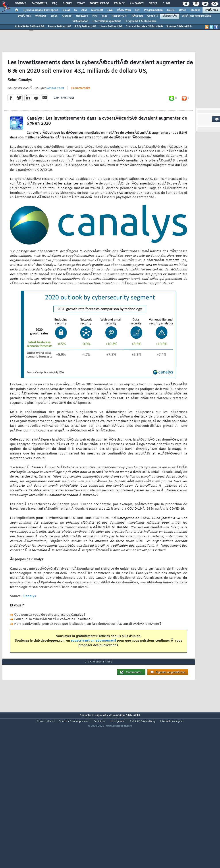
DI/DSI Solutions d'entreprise (40, 10)
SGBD (171, 10)
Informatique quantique (107, 21)
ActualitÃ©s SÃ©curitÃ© (30, 27)
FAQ (55, 4)
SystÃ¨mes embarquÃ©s (196, 16)
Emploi (119, 4)
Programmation (153, 10)
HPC (95, 16)
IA (75, 10)
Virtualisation (80, 21)
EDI (137, 10)
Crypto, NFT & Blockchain (141, 21)
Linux (54, 16)
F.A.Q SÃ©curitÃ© (85, 27)
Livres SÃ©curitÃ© (111, 27)
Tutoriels (39, 4)
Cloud (66, 10)
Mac (105, 16)
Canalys (30, 617)
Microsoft (97, 10)
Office (182, 10)
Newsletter (99, 4)
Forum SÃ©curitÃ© (59, 27)
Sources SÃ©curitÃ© (179, 27)
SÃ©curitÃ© (170, 16)
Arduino (67, 16)
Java (110, 10)
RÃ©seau (137, 16)
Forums (20, 4)
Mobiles (195, 10)
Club (166, 4)
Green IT (153, 16)
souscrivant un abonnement (94, 661)
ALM (84, 10)
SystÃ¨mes (211, 10)
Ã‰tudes (137, 4)
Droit (153, 4)
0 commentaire (81, 109)
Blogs (67, 4)
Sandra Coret (55, 108)
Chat (81, 4)
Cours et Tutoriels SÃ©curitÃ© (144, 27)
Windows (41, 16)
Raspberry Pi (119, 16)
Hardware (82, 16)
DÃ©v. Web (124, 10)
